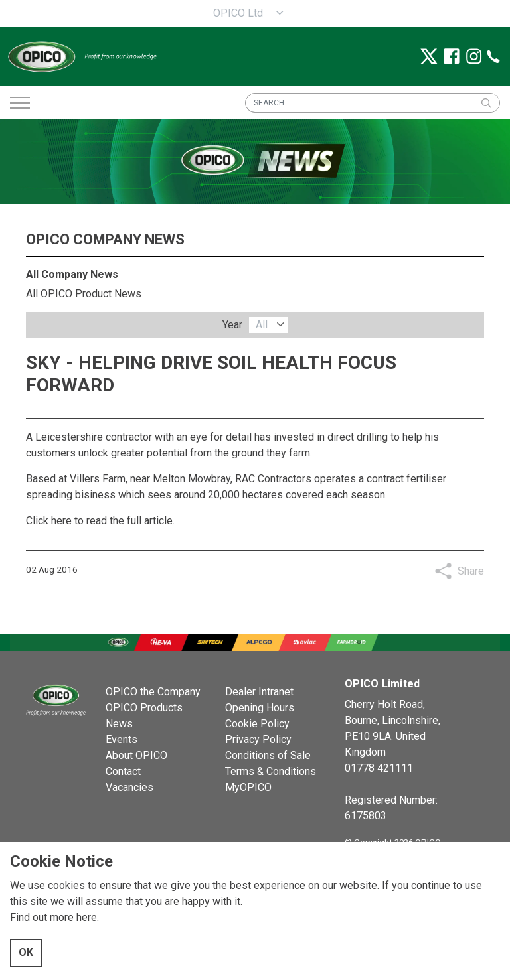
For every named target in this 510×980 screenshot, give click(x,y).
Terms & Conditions (271, 771)
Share (471, 571)
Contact (123, 771)
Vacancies (129, 787)
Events (122, 739)
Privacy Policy (258, 739)
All (262, 325)
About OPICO (136, 755)
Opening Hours (260, 708)
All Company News (72, 274)
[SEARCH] (373, 103)
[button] (486, 103)
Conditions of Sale (268, 755)
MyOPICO (248, 787)
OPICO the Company (153, 692)
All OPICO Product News (84, 294)
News (119, 724)
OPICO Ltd (238, 13)
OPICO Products (144, 708)
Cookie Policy (257, 724)
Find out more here (53, 944)
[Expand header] (20, 103)
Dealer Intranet (259, 692)
